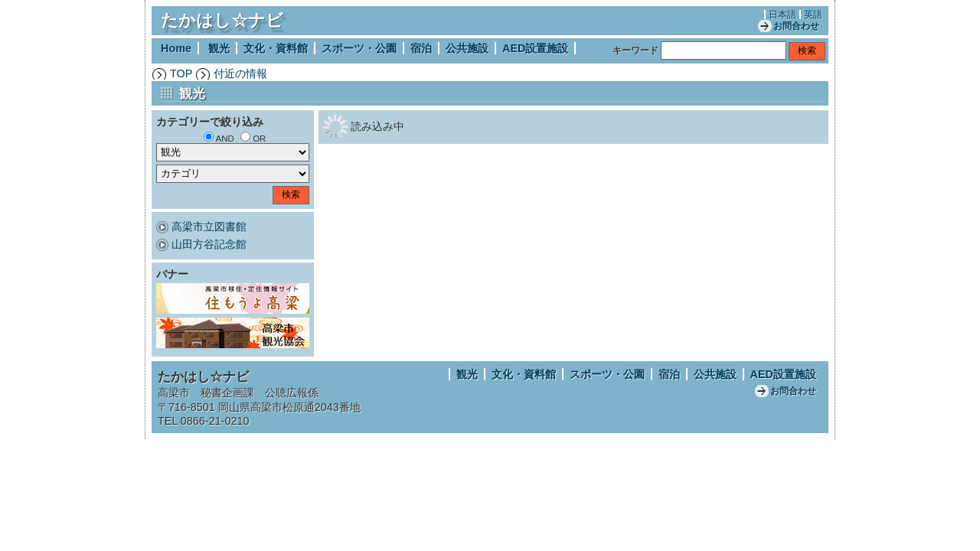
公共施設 (467, 48)
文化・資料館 (276, 48)
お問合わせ (796, 26)
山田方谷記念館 (209, 244)
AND (225, 139)
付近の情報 (240, 73)
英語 (813, 15)
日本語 (782, 15)
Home (176, 48)
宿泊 (421, 48)
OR (259, 139)
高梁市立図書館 (209, 227)
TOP (181, 73)
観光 (219, 48)
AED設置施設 (535, 48)
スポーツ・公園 (359, 48)
